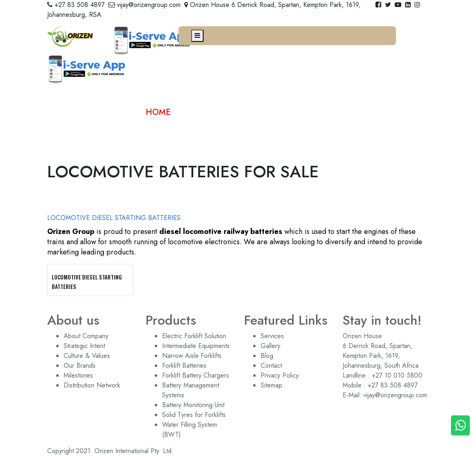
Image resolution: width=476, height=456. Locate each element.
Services (272, 336)
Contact (271, 365)
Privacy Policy (280, 375)
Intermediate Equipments (196, 346)
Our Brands (80, 365)
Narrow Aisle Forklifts (192, 356)
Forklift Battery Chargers (196, 375)
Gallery (270, 346)
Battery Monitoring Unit (193, 405)
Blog (267, 356)
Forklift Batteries (184, 365)
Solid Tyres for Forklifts (194, 415)
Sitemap (271, 385)
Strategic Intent (84, 346)
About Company (86, 336)
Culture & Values (87, 356)
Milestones (78, 375)
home (158, 112)
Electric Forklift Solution (194, 336)
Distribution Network (92, 385)
